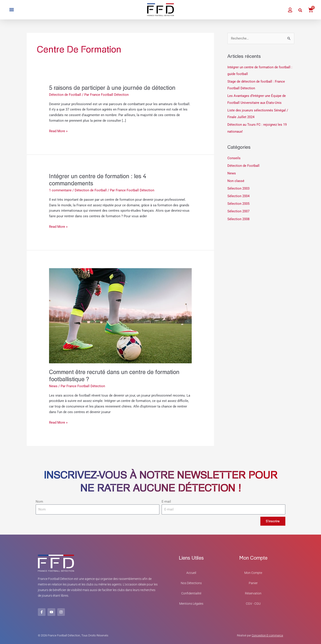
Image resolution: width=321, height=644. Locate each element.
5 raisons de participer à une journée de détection (112, 88)
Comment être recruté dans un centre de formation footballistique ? (115, 375)
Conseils (234, 157)
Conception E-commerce (267, 635)
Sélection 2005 (238, 203)
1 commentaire (60, 190)
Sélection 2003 (238, 188)
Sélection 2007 (238, 210)
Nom (39, 502)
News (53, 386)
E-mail (166, 502)
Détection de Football (65, 95)
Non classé (236, 180)
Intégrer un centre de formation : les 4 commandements (98, 180)
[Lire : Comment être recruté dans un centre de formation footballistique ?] (120, 316)
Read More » (58, 131)
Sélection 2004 (238, 195)
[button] (11, 10)
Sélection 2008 (238, 218)
